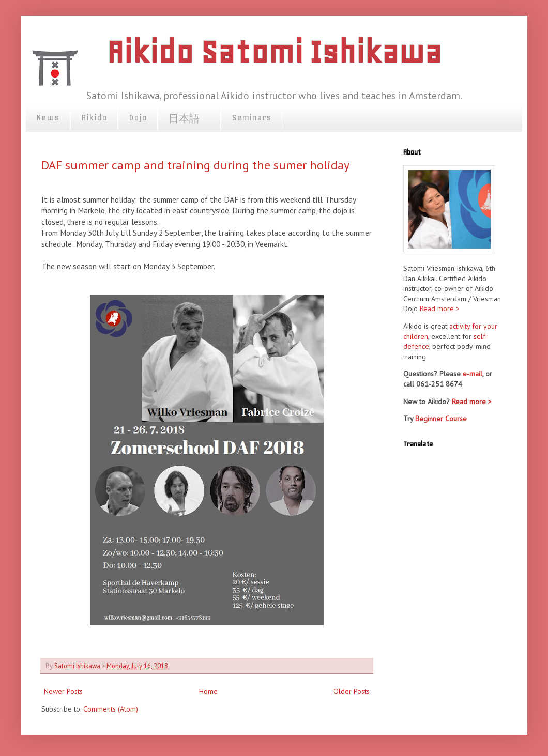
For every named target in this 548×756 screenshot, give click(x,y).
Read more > (440, 308)
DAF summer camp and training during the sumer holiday (195, 165)
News (48, 117)
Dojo (138, 117)
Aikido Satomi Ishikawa (274, 52)
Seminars (252, 117)
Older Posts (352, 691)
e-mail (473, 374)
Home (208, 691)
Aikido (94, 117)
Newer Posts (63, 691)
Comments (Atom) (111, 709)
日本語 (189, 119)
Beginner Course (441, 419)
